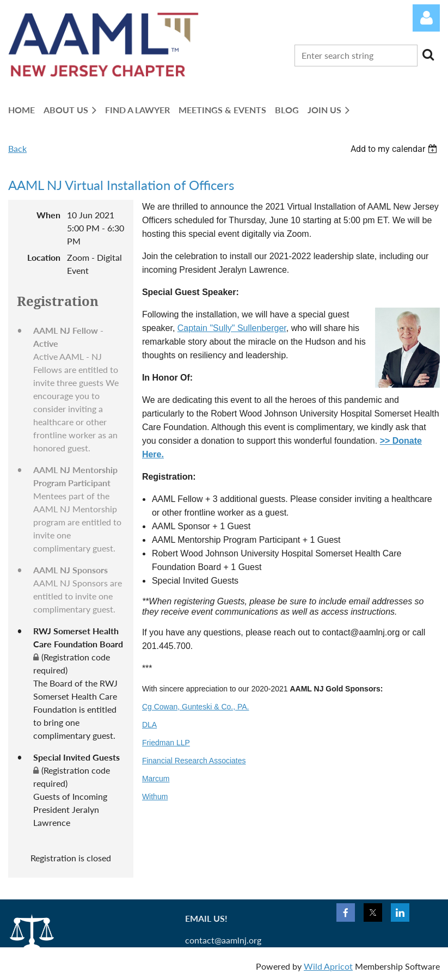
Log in (426, 18)
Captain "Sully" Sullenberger (232, 328)
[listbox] (395, 149)
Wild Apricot (328, 966)
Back (17, 148)
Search (428, 54)
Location (44, 257)
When (48, 215)
